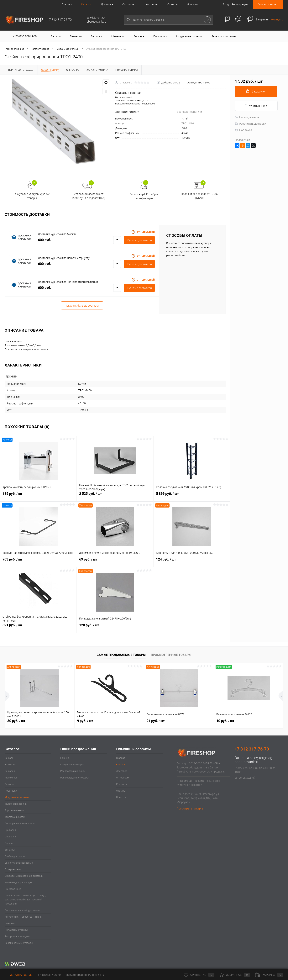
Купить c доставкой (139, 240)
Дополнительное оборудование (22, 910)
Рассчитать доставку (250, 124)
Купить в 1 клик (256, 106)
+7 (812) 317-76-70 (49, 975)
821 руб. (38, 627)
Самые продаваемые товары (121, 655)
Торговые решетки (15, 817)
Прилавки (10, 830)
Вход (226, 4)
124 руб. (192, 561)
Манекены (11, 778)
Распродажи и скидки (17, 936)
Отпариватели (13, 869)
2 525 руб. (115, 496)
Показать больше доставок (82, 306)
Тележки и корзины (16, 804)
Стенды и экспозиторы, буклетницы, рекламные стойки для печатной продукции (25, 900)
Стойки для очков (15, 856)
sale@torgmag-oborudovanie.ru (254, 760)
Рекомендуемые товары (19, 943)
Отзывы (173, 4)
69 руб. (115, 561)
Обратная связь (19, 975)
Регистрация (240, 4)
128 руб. (115, 627)
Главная (67, 4)
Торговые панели (14, 810)
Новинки (10, 923)
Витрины (10, 850)
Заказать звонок (268, 4)
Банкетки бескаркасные (19, 863)
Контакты (152, 4)
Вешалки (10, 771)
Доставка (107, 4)
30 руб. (16, 721)
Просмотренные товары (171, 655)
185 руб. (38, 496)
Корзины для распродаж (19, 882)
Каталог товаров (24, 36)
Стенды (9, 843)
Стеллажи (10, 837)
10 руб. (225, 721)
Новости (192, 4)
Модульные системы (17, 797)
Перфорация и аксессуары (20, 823)
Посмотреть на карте (190, 809)
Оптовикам (129, 4)
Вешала (9, 758)
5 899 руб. (192, 496)
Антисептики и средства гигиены (23, 917)
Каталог (86, 4)
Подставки (11, 791)
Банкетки (10, 764)
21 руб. (156, 721)
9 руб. (85, 721)
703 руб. (38, 561)
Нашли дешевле (247, 117)
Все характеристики (189, 112)
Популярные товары (16, 930)
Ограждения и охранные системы (24, 876)
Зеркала (9, 784)
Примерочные (13, 889)
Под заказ (243, 130)
